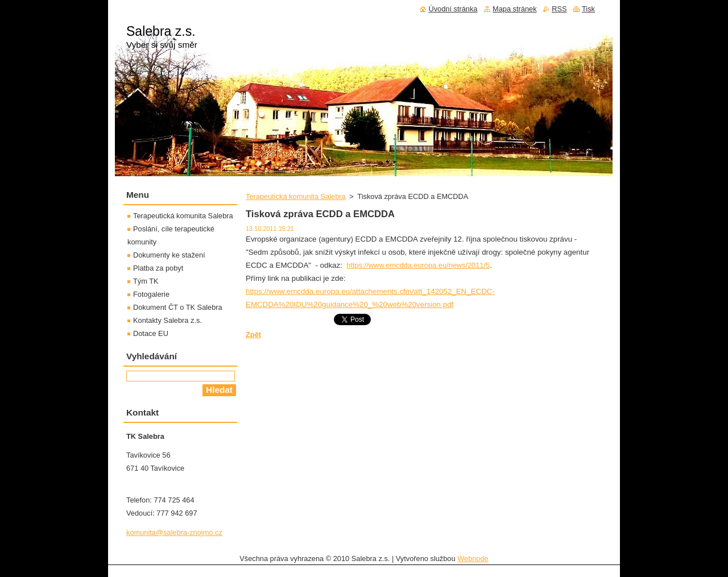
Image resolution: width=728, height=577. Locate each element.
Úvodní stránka (453, 9)
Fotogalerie (151, 294)
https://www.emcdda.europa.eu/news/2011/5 (418, 265)
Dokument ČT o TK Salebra (178, 307)
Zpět (253, 335)
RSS (559, 9)
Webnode (473, 559)
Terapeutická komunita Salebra (296, 196)
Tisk (588, 9)
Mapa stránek (515, 9)
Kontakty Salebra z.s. (167, 320)
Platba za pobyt (158, 268)
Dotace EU (151, 333)
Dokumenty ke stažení (169, 255)
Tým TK (146, 281)
